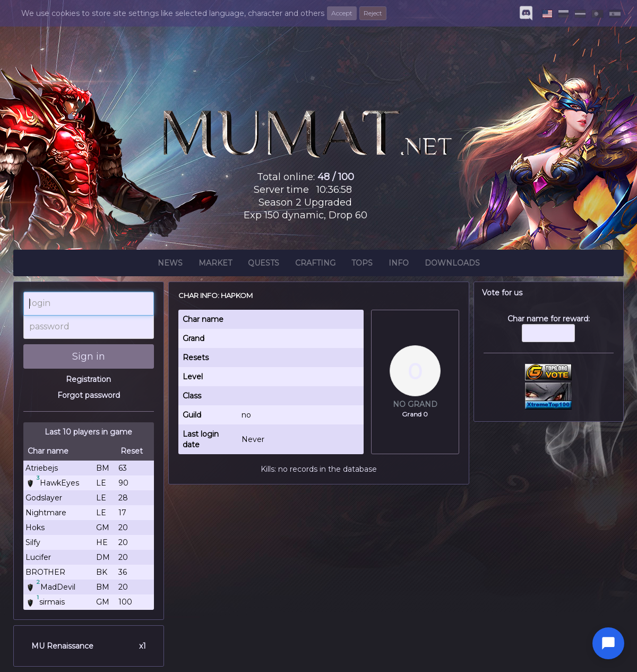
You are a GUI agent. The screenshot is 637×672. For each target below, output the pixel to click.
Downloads (452, 265)
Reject (373, 13)
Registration (88, 379)
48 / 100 (336, 177)
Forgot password (89, 395)
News (170, 265)
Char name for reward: (549, 334)
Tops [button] (362, 265)
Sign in (89, 356)
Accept (342, 13)
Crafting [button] (315, 265)
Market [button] (215, 265)
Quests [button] (264, 265)
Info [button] (399, 265)
